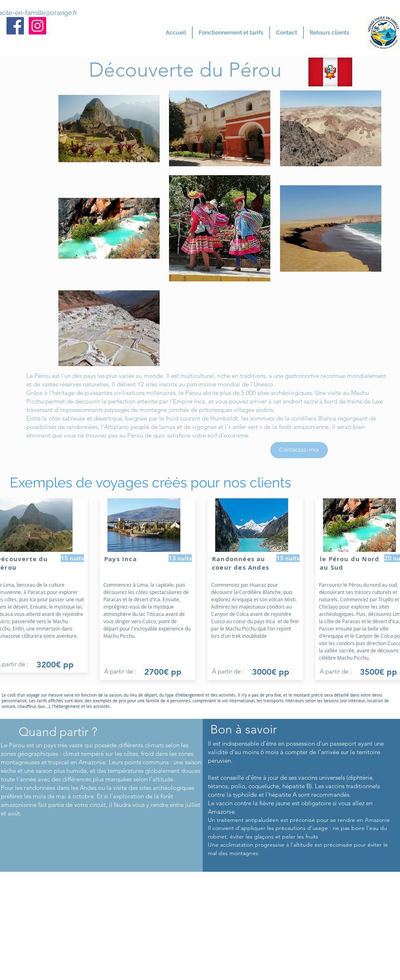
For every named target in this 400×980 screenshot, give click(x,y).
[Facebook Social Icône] (15, 26)
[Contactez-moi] (299, 450)
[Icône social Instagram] (37, 26)
